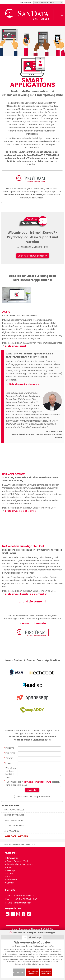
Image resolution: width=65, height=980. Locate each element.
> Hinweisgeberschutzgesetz (19, 864)
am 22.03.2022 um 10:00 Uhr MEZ (33, 247)
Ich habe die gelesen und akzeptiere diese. (33, 783)
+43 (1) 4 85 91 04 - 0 (24, 896)
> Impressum (11, 880)
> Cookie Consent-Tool (16, 861)
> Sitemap (10, 870)
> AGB (8, 867)
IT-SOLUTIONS (11, 806)
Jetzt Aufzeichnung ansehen (33, 256)
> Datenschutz (12, 858)
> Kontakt (10, 883)
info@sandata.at (23, 903)
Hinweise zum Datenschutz (36, 782)
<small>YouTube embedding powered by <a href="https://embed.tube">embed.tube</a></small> (17, 460)
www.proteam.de (32, 623)
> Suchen (10, 873)
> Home (9, 877)
